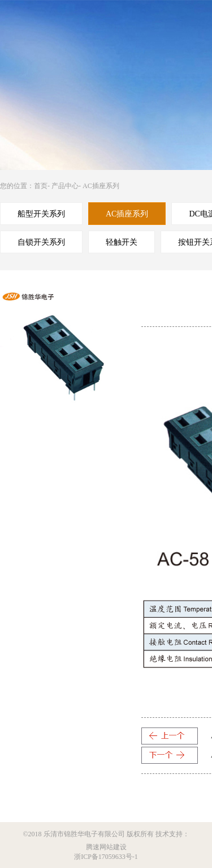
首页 (41, 186)
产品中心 (65, 186)
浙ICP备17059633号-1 (106, 857)
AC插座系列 (101, 186)
